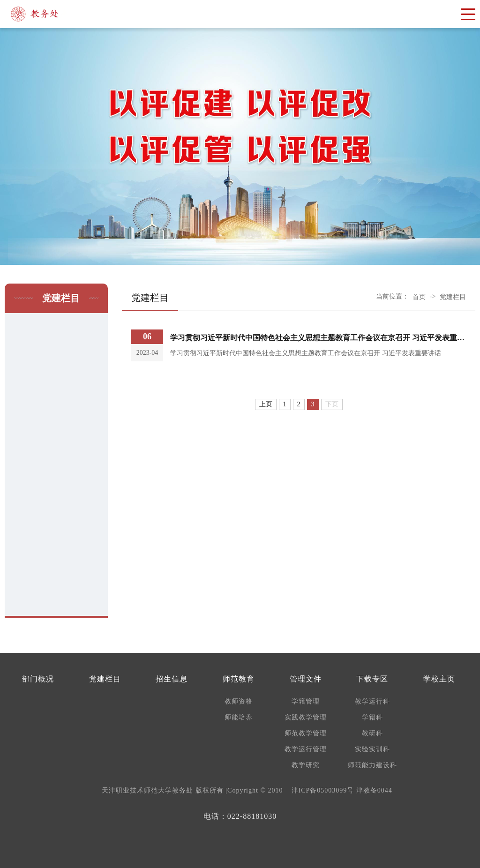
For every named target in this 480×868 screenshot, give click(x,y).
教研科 (372, 733)
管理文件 (306, 679)
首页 (419, 297)
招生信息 (172, 679)
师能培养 (239, 717)
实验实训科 (372, 749)
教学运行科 (372, 701)
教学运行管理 (306, 749)
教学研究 (306, 765)
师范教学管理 (306, 733)
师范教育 (239, 679)
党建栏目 (453, 297)
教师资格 (239, 701)
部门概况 (38, 679)
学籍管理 (306, 701)
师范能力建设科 (372, 765)
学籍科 (372, 717)
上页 (266, 404)
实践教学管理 (306, 717)
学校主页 (439, 679)
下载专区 (372, 679)
